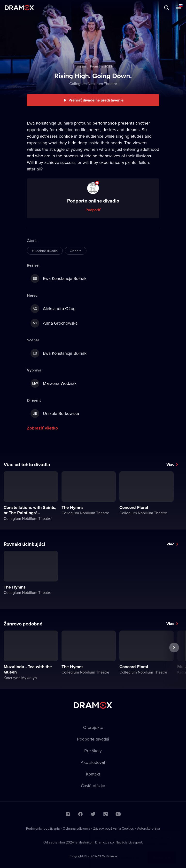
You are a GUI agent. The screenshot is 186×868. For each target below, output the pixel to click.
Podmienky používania (43, 828)
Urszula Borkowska (55, 413)
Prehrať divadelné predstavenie (96, 100)
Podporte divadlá (93, 739)
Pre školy (93, 751)
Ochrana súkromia (76, 828)
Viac (170, 464)
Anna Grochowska (54, 323)
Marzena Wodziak (54, 383)
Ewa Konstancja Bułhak (58, 278)
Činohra (76, 251)
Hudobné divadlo (45, 251)
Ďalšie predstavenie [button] (174, 659)
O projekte (93, 727)
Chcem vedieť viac (123, 853)
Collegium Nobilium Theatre (93, 84)
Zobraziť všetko (42, 428)
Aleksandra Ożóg (53, 309)
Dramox (19, 8)
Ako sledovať (93, 762)
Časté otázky (93, 786)
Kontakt (93, 774)
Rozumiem (162, 853)
